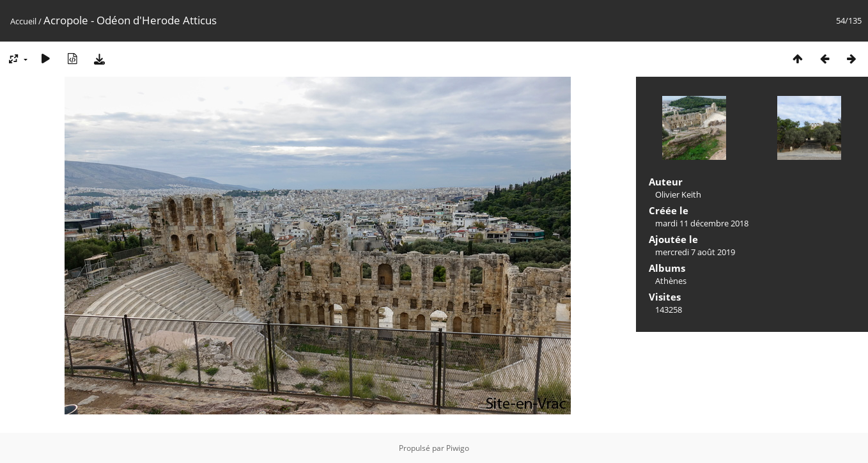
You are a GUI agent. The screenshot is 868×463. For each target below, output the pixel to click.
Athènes (671, 281)
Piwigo (458, 448)
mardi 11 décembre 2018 (702, 223)
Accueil (23, 21)
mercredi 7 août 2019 (695, 252)
